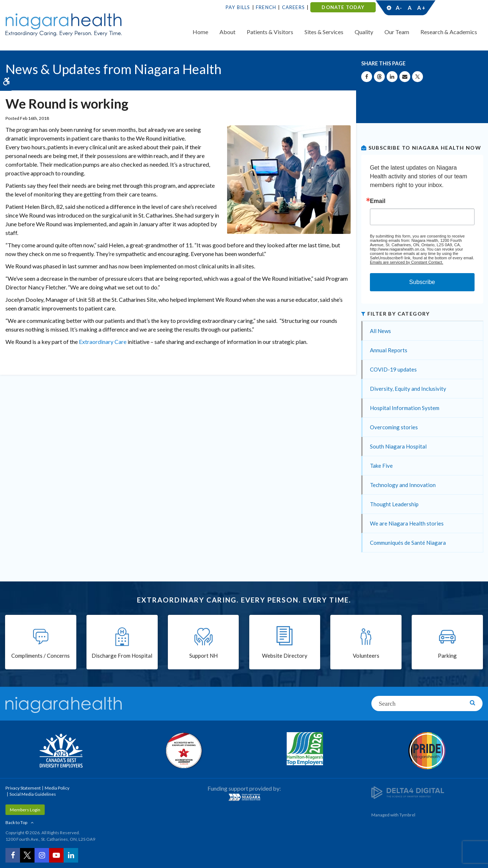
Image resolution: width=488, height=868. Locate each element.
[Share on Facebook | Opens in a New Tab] (367, 77)
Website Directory (285, 656)
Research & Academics (449, 32)
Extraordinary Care (103, 342)
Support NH (203, 656)
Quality (364, 32)
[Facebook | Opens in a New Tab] (13, 855)
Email (378, 201)
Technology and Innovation (403, 485)
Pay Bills (238, 7)
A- (399, 8)
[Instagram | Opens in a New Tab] (42, 855)
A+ (421, 8)
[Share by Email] (405, 77)
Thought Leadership (394, 504)
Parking (447, 656)
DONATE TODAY (343, 7)
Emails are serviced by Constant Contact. (407, 262)
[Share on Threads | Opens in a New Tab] (379, 77)
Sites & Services (324, 32)
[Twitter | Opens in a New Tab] (27, 855)
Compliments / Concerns (41, 656)
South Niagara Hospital (398, 446)
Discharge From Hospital (122, 656)
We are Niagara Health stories (407, 523)
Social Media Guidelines (33, 794)
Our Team (397, 32)
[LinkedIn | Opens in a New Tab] (71, 855)
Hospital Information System (405, 408)
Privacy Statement (23, 788)
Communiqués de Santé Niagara (408, 543)
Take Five (381, 466)
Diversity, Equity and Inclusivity (408, 389)
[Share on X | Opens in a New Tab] (418, 77)
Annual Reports (389, 350)
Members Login (25, 810)
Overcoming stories (394, 427)
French (266, 7)
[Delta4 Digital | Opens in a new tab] (408, 792)
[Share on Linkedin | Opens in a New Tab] (392, 77)
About (227, 32)
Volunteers (366, 656)
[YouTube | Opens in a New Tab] (56, 855)
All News (380, 331)
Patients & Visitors (270, 32)
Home (200, 32)
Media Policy (57, 788)
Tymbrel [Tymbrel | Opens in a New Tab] (407, 815)
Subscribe (422, 282)
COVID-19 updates (393, 369)
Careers (293, 7)
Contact (456, 8)
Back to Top (16, 822)
